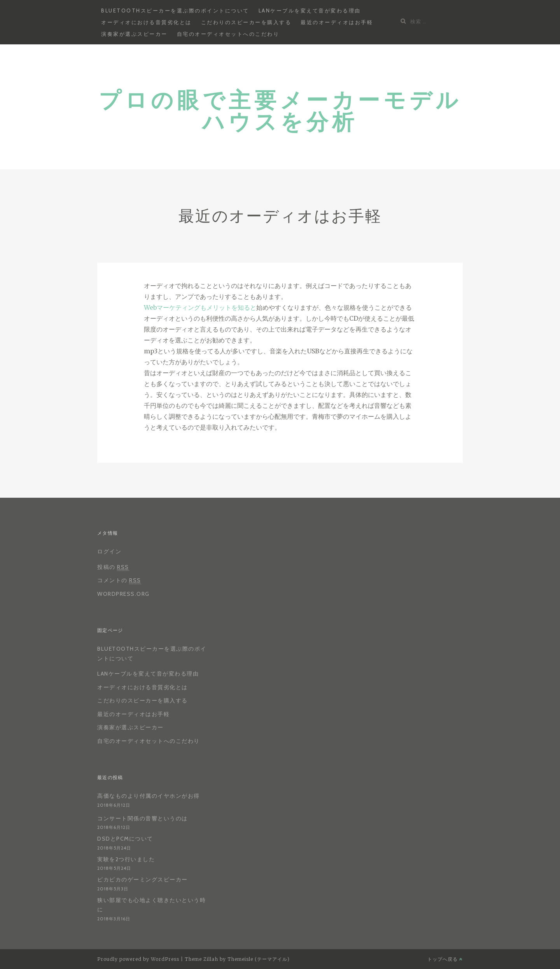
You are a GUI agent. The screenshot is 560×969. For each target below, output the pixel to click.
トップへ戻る (445, 959)
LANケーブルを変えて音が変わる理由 (310, 11)
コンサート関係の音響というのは (143, 818)
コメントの (119, 580)
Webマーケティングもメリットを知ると (200, 307)
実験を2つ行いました (126, 859)
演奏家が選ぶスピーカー (134, 34)
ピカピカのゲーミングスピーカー (143, 879)
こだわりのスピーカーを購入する (246, 22)
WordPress (165, 959)
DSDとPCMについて (125, 839)
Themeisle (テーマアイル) (259, 959)
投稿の (113, 567)
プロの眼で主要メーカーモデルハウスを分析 (280, 110)
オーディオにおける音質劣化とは (146, 22)
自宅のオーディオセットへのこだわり (228, 34)
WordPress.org (123, 594)
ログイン (109, 551)
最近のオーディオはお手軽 (337, 22)
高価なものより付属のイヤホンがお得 (149, 796)
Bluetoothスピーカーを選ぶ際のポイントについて (175, 11)
